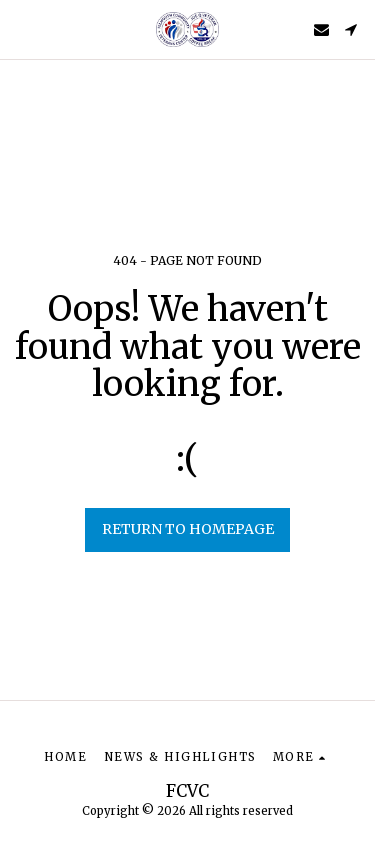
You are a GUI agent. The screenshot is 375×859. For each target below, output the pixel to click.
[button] (22, 28)
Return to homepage (188, 529)
